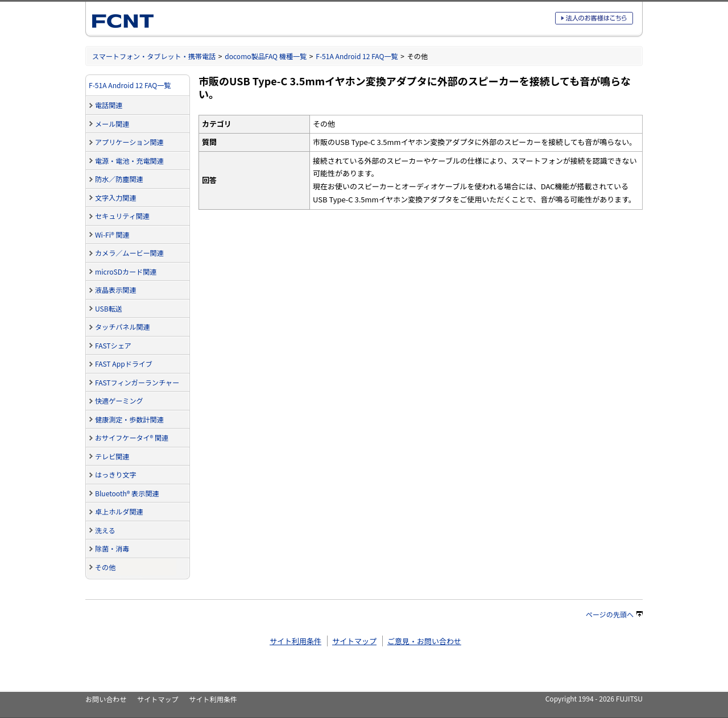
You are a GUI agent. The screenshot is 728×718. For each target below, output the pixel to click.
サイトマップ (354, 641)
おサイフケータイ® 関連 (132, 437)
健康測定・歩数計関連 (129, 419)
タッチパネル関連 (123, 327)
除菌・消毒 (112, 548)
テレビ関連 (112, 456)
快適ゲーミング (119, 400)
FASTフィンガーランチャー (137, 382)
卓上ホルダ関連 (119, 511)
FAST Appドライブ (124, 364)
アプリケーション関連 (129, 142)
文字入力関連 (115, 198)
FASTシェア (113, 345)
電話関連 (109, 105)
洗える (105, 530)
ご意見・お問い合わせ (424, 641)
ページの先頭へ (614, 614)
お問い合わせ (106, 699)
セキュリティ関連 (122, 216)
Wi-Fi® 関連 (112, 235)
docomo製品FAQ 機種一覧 (266, 56)
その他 (105, 567)
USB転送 (109, 308)
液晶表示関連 (115, 290)
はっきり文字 (115, 474)
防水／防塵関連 (119, 179)
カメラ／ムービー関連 (129, 253)
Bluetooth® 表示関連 (127, 493)
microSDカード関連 (126, 271)
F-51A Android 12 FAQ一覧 (357, 56)
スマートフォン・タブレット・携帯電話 (154, 56)
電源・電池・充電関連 (129, 161)
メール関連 (112, 124)
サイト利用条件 (295, 641)
